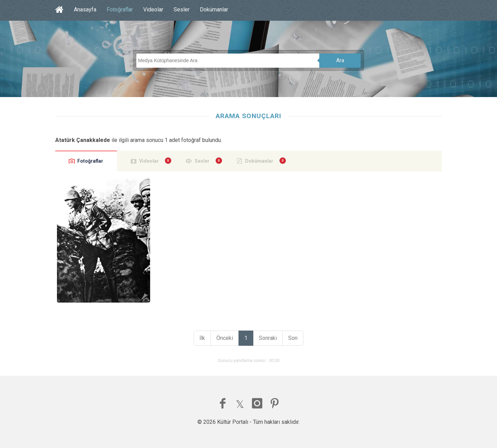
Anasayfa (85, 9)
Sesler (182, 9)
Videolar (153, 9)
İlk (202, 338)
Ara (340, 60)
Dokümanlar (214, 9)
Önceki (225, 338)
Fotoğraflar (120, 9)
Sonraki (268, 338)
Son (293, 338)
